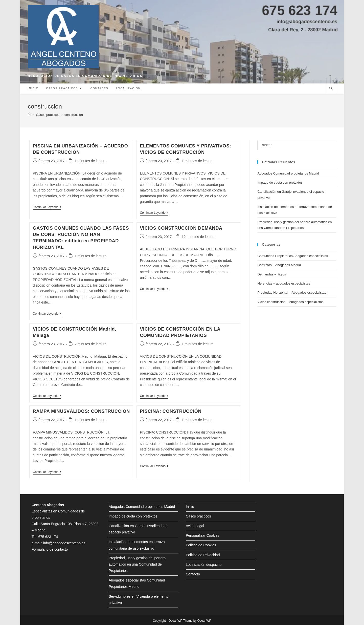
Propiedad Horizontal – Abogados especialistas (292, 293)
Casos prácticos (198, 516)
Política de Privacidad (203, 555)
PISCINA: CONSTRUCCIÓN (171, 411)
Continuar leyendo (47, 208)
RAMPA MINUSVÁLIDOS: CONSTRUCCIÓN (81, 411)
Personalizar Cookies (202, 535)
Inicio (190, 507)
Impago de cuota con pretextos (280, 182)
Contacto (193, 574)
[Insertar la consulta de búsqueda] (297, 145)
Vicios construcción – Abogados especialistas (290, 302)
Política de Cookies (201, 545)
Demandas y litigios (272, 274)
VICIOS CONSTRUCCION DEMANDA (181, 228)
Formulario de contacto (50, 549)
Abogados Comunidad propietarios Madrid (288, 173)
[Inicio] (29, 115)
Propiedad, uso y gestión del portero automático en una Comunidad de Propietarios (137, 564)
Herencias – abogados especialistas (284, 283)
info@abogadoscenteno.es (64, 543)
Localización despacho (204, 565)
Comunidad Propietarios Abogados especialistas (293, 256)
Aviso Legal (195, 526)
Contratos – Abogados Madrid (279, 265)
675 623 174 (48, 537)
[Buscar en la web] (331, 89)
